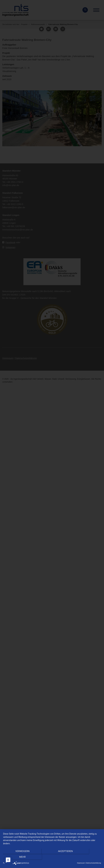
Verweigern (18, 857)
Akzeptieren (52, 857)
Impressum (81, 863)
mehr (86, 857)
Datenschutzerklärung (93, 863)
